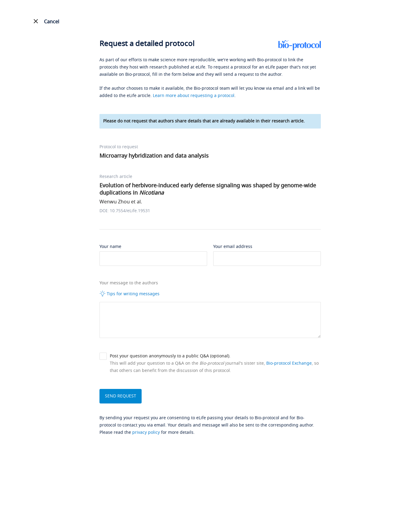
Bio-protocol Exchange (289, 363)
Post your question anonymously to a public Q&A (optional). (170, 356)
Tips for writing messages (129, 294)
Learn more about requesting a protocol (194, 96)
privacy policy (146, 432)
